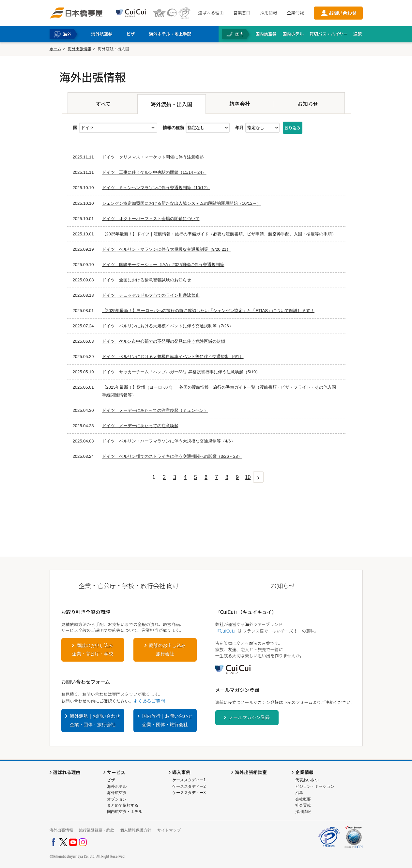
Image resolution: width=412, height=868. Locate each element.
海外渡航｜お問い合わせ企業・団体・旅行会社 (95, 720)
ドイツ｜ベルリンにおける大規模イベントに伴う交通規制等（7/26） (168, 326)
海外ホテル (117, 786)
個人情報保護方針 (136, 830)
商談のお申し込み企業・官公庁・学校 (93, 650)
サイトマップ (169, 830)
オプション (117, 799)
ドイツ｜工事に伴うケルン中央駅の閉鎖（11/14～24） (154, 172)
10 (248, 477)
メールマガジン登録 (249, 717)
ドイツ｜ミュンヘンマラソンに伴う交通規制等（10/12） (156, 188)
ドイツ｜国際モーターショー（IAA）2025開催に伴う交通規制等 (163, 265)
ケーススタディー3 (189, 793)
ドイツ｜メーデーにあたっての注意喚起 (140, 426)
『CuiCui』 (226, 631)
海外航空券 (117, 793)
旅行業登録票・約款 (97, 830)
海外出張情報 (80, 49)
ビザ (111, 780)
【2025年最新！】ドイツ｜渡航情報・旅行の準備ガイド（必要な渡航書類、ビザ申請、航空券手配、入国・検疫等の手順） (219, 234)
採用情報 (268, 13)
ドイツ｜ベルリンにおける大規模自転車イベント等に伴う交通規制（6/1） (173, 357)
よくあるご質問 (149, 701)
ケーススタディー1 (189, 780)
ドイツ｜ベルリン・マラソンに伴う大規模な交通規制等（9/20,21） (166, 249)
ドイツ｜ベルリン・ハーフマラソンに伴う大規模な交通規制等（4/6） (169, 441)
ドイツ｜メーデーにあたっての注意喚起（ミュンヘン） (155, 410)
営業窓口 (242, 13)
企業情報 (295, 13)
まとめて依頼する (123, 805)
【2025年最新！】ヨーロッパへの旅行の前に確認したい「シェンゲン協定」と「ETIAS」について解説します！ (208, 311)
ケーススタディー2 (189, 786)
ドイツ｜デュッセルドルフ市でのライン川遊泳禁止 (151, 295)
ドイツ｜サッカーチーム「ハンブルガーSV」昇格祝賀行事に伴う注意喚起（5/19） (181, 372)
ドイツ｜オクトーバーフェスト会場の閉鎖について (151, 219)
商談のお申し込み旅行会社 (167, 650)
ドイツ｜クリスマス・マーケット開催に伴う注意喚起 (153, 157)
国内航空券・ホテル (125, 812)
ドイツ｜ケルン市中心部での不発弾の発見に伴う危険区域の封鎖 (164, 341)
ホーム (55, 49)
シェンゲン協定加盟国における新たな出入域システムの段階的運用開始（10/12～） (182, 203)
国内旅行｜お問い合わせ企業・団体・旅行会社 (167, 720)
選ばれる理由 (211, 13)
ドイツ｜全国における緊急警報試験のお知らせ (147, 280)
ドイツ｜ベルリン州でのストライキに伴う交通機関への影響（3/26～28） (172, 456)
